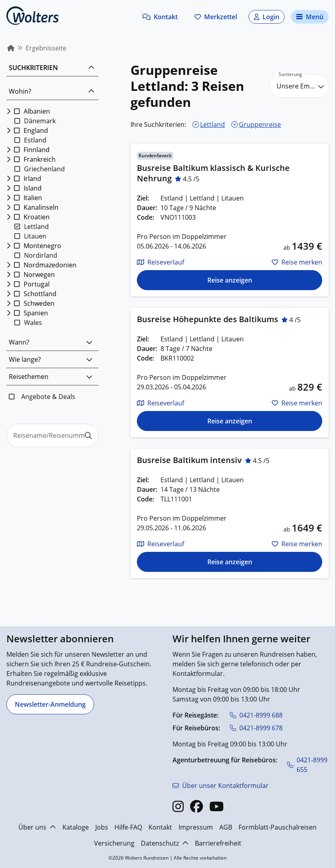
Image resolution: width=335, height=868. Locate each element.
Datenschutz (165, 843)
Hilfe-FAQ (128, 827)
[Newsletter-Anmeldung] (50, 704)
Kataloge (76, 827)
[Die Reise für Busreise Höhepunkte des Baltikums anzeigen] (230, 421)
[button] (160, 17)
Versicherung (114, 843)
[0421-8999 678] (256, 728)
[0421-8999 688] (256, 715)
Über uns (37, 827)
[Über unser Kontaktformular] (221, 786)
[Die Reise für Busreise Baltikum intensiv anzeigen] (230, 562)
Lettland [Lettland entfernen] (213, 124)
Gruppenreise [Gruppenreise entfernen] (260, 124)
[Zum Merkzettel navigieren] (216, 17)
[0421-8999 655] (308, 765)
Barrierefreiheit (218, 843)
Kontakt (160, 827)
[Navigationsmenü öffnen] (310, 17)
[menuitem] (11, 48)
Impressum (196, 827)
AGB (226, 827)
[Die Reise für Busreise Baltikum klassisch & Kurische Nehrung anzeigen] (230, 280)
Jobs (102, 827)
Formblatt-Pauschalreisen (278, 827)
